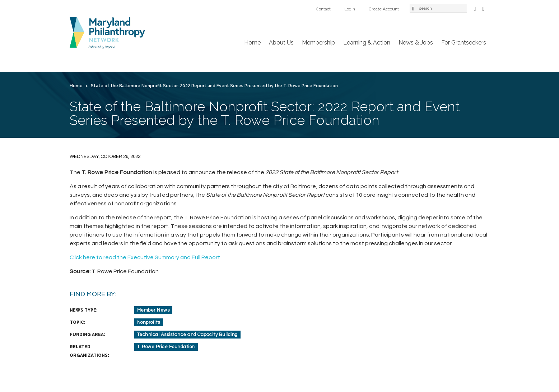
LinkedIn (484, 8)
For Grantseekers (464, 43)
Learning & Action (367, 43)
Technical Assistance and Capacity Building (187, 335)
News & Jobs (416, 43)
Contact (323, 9)
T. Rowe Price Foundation (166, 347)
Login (350, 9)
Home (252, 43)
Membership (318, 43)
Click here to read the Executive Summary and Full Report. (145, 257)
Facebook (475, 8)
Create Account (384, 9)
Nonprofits (149, 322)
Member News (153, 310)
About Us (281, 43)
